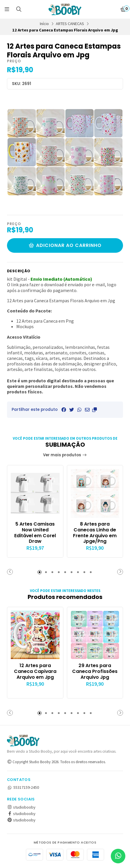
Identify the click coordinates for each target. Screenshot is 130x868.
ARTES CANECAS (70, 24)
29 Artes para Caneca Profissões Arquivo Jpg (95, 671)
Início (44, 24)
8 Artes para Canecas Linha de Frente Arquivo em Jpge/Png (95, 533)
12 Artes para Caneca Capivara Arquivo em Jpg (35, 671)
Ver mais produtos (65, 455)
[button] (95, 410)
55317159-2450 (23, 787)
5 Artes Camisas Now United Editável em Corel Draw (35, 533)
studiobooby (21, 807)
